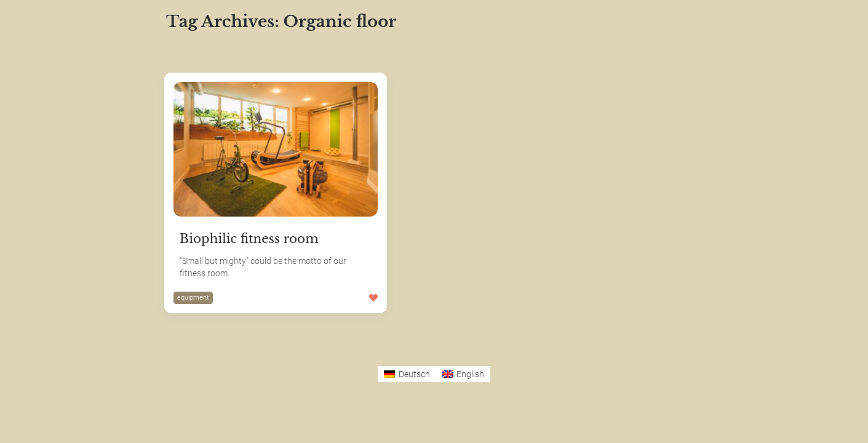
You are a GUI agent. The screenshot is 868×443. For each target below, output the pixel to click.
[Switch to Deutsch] (407, 374)
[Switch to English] (464, 374)
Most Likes (248, 49)
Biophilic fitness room (249, 239)
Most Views (314, 49)
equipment (193, 297)
